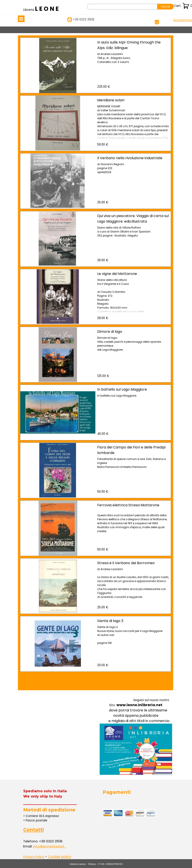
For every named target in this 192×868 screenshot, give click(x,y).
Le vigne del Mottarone (117, 274)
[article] (96, 65)
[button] (49, 846)
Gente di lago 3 (110, 621)
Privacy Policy (34, 857)
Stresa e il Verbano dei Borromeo (126, 563)
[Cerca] (122, 7)
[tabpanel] (42, 9)
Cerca (165, 7)
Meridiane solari (111, 100)
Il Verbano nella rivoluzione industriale (130, 158)
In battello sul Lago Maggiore (122, 389)
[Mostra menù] (21, 19)
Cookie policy (60, 857)
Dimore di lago (110, 332)
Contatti (33, 830)
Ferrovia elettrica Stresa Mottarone (128, 505)
